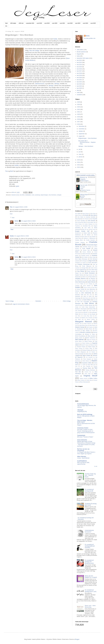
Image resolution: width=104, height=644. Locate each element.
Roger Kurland (79, 348)
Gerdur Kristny (94, 268)
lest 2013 (79, 62)
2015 (79, 160)
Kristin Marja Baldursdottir (88, 307)
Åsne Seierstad (84, 382)
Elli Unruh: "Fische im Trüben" (85, 437)
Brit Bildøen (87, 235)
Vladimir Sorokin (83, 378)
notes (78, 92)
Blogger (77, 639)
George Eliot (85, 268)
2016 (79, 124)
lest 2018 (79, 73)
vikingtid (59, 195)
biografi (79, 54)
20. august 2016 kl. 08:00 (28, 221)
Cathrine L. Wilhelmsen (89, 238)
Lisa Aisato (92, 314)
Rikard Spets (92, 347)
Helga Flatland (92, 277)
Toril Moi (78, 372)
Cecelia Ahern (79, 240)
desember (82, 126)
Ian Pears (77, 280)
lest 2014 (79, 65)
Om (6, 26)
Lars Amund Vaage (80, 310)
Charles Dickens (80, 242)
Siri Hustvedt (89, 357)
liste (78, 90)
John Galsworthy (86, 293)
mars (80, 154)
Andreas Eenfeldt (90, 217)
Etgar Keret (92, 261)
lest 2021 (79, 80)
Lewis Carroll (78, 312)
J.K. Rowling (89, 284)
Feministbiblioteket (83, 404)
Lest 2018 (39, 23)
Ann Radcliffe (94, 219)
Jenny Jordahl (81, 289)
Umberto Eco (88, 372)
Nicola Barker (78, 341)
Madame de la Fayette (87, 318)
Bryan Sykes (84, 237)
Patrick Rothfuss (86, 343)
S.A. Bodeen (92, 352)
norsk (33, 195)
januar (81, 157)
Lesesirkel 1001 (30, 23)
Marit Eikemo (93, 325)
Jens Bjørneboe (91, 289)
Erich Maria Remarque (81, 259)
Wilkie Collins (93, 378)
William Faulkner (81, 380)
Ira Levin (84, 280)
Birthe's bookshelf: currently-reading (86, 175)
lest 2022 (79, 82)
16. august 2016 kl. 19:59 (20, 207)
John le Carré (88, 296)
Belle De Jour (85, 229)
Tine (6, 171)
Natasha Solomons (90, 338)
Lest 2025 (93, 23)
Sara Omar (89, 354)
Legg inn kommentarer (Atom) (21, 304)
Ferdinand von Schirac (81, 263)
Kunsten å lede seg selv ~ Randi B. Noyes (90, 475)
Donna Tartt (86, 250)
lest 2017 (79, 71)
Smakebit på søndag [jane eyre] (91, 504)
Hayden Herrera (79, 275)
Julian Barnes (86, 298)
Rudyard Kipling (86, 350)
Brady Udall (87, 233)
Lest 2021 (62, 23)
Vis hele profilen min (90, 38)
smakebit (79, 95)
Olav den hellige (34, 51)
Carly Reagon (92, 237)
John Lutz (89, 295)
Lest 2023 (78, 23)
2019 (79, 117)
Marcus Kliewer (91, 319)
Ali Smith (86, 215)
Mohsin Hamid (79, 338)
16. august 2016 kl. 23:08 (21, 236)
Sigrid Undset (86, 355)
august (81, 136)
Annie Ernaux (78, 224)
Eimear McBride (87, 252)
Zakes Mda (89, 380)
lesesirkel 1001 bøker (83, 58)
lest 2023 (79, 84)
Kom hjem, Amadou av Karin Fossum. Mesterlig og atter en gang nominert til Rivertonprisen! (86, 431)
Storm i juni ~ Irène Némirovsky (90, 606)
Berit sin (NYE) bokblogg (85, 414)
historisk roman (15, 195)
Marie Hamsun (88, 324)
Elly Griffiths (85, 257)
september (82, 134)
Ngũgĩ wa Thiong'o (91, 340)
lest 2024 (79, 86)
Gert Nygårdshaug (82, 270)
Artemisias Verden (83, 428)
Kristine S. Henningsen (81, 309)
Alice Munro (94, 215)
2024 (79, 104)
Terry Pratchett (87, 366)
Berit (12, 171)
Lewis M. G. (86, 312)
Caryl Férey (78, 238)
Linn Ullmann (84, 314)
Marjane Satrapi (80, 327)
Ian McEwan (92, 278)
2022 (79, 109)
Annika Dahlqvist (88, 224)
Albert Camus (78, 215)
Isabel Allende (91, 282)
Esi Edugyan (84, 261)
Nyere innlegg (10, 301)
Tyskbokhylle (81, 435)
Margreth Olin (78, 324)
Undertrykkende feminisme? (89, 531)
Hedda (55, 39)
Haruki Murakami (90, 273)
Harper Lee (78, 273)
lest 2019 (79, 75)
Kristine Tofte (92, 309)
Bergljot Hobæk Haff (82, 231)
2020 (79, 114)
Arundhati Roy (87, 226)
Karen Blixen (87, 300)
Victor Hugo (88, 374)
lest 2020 (79, 78)
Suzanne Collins (87, 363)
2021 (79, 112)
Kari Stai (95, 300)
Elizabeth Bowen (85, 256)
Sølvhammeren (40, 84)
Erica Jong (93, 257)
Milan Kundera (91, 336)
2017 (79, 122)
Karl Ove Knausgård (83, 302)
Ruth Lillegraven (82, 352)
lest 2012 (79, 60)
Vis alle (96, 466)
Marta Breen (89, 329)
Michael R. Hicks (90, 334)
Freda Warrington (93, 262)
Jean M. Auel (87, 288)
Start (6, 23)
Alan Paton (93, 214)
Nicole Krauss (88, 341)
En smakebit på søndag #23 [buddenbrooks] (89, 562)
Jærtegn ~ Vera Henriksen (86, 146)
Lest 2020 (55, 23)
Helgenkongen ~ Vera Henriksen (87, 138)
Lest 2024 (85, 23)
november (82, 129)
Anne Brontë (91, 221)
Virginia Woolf (90, 376)
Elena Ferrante (86, 254)
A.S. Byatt (78, 213)
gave (18, 186)
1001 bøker (13, 23)
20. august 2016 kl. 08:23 (28, 257)
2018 (79, 119)
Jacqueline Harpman (86, 190)
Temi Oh (77, 366)
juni (80, 152)
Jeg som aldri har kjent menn (84, 187)
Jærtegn (57, 84)
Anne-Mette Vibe (92, 222)
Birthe (17, 221)
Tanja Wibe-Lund (91, 365)
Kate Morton (89, 303)
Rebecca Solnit (94, 345)
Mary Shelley (86, 331)
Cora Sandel (86, 248)
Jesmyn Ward (79, 291)
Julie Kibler (93, 298)
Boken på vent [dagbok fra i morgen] (91, 577)
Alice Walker (80, 217)
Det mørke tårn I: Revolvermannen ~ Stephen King (87, 142)
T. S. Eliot (83, 365)
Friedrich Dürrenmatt (83, 264)
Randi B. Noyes (85, 345)
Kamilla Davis (78, 300)
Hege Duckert (89, 275)
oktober (81, 131)
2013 (79, 165)
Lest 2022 (70, 23)
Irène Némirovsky (80, 282)
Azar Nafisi (87, 228)
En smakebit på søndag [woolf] (89, 490)
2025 (79, 102)
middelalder (28, 195)
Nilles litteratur (82, 456)
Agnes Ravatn (86, 214)
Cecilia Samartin (90, 240)
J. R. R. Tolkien (79, 284)
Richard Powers (81, 347)
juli (80, 149)
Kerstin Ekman (89, 305)
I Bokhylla (80, 410)
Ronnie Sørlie (89, 348)
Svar (11, 214)
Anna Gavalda (81, 221)
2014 (79, 162)
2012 (79, 167)
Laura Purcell (92, 311)
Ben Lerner (93, 229)
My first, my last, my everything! (83, 450)
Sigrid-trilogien (44, 195)
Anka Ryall (78, 219)
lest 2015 (79, 67)
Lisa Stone (78, 316)
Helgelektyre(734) (82, 412)
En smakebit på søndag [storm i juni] (90, 591)
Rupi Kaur (95, 350)
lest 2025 (79, 88)
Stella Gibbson (86, 361)
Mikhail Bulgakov (85, 181)
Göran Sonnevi (91, 271)
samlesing (38, 195)
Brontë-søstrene (81, 52)
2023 (79, 107)
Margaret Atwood (83, 321)
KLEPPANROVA (82, 461)
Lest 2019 (47, 23)
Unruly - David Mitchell (83, 458)
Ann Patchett (86, 219)
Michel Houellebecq (80, 336)
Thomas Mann (87, 368)
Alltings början (84, 195)
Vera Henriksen (53, 195)
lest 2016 (22, 195)
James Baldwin (87, 286)
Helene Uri (85, 277)
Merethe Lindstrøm (86, 332)
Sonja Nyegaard (87, 359)
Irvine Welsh (92, 280)
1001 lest (21, 23)
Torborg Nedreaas (90, 370)
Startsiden (38, 301)
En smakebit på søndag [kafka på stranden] (90, 546)
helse (78, 56)
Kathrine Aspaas (79, 305)
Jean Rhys (95, 288)
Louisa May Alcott (88, 316)
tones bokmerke (82, 440)
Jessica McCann (89, 291)
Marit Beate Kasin (84, 325)
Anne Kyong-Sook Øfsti (81, 222)
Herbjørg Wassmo (80, 278)
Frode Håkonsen (87, 266)
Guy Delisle (81, 271)
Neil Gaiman (79, 339)
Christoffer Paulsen (87, 247)
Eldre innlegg (67, 301)
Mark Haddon (90, 327)
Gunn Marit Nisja (93, 270)
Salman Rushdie (79, 354)
